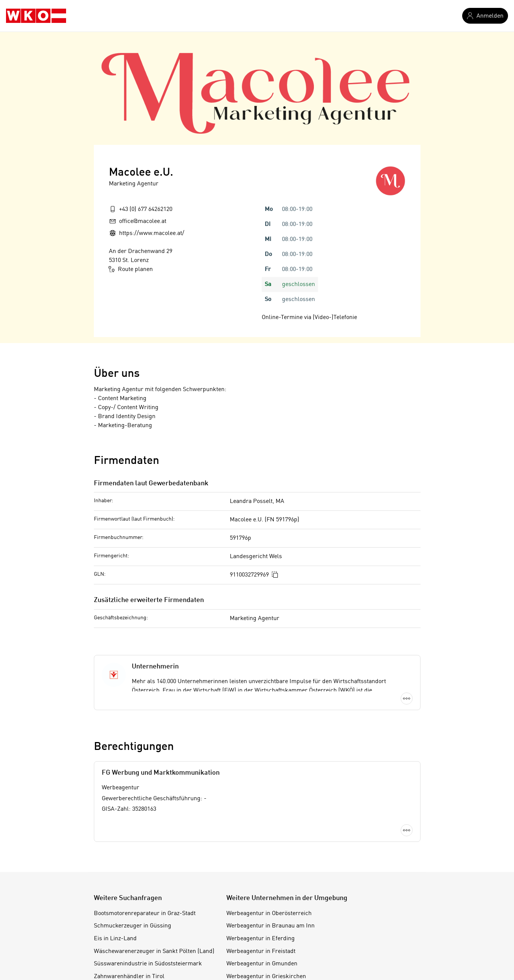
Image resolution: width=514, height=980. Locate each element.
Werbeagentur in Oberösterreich (269, 914)
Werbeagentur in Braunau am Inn (271, 926)
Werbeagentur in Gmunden (262, 964)
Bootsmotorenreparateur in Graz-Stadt (145, 914)
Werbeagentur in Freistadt (261, 951)
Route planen (131, 269)
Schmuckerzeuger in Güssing (133, 926)
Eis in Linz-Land (115, 939)
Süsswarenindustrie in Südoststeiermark (148, 964)
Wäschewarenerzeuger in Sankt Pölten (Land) (154, 951)
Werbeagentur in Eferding (261, 939)
